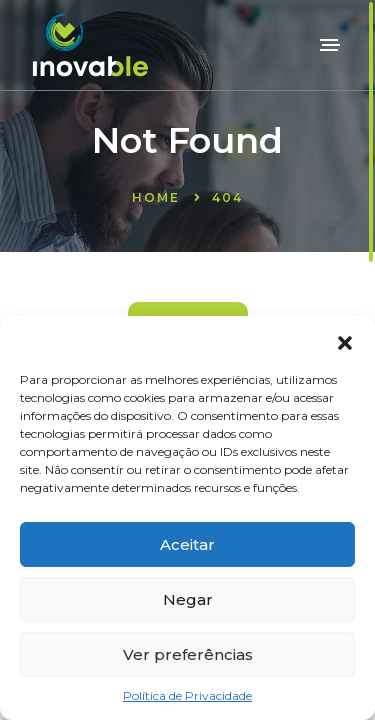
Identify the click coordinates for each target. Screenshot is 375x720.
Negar (188, 599)
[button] (345, 341)
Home (156, 197)
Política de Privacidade (187, 695)
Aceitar (187, 544)
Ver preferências (188, 654)
